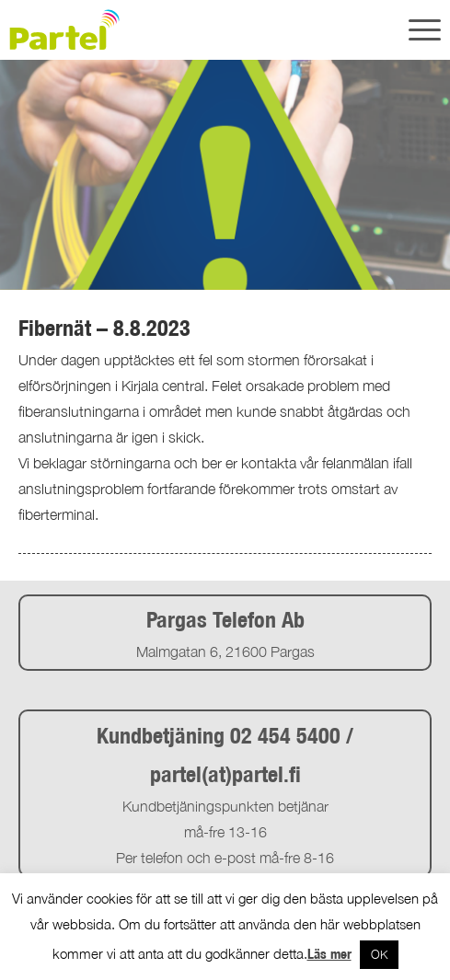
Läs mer (329, 954)
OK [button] (379, 954)
